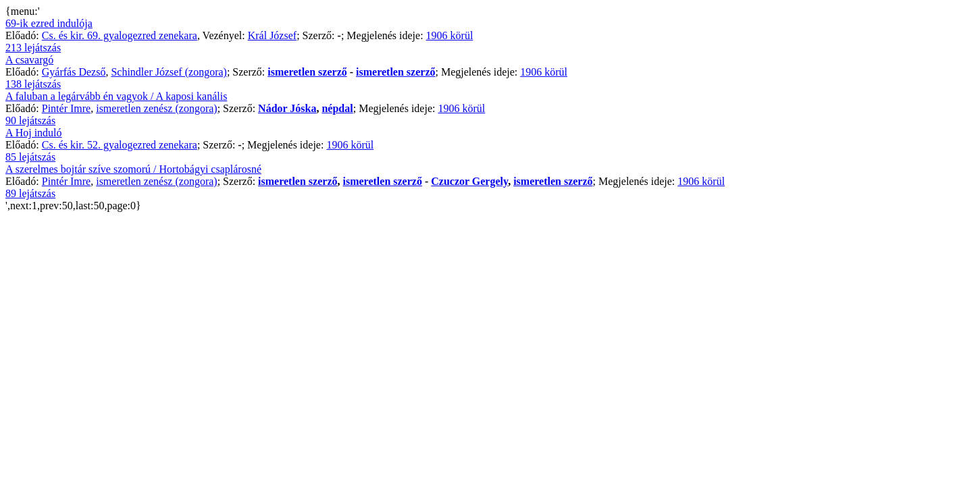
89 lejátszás (30, 193)
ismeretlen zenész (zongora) (156, 108)
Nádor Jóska (287, 108)
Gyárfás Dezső (74, 72)
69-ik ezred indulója (49, 23)
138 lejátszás (33, 84)
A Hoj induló (34, 133)
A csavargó (29, 60)
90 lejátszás (30, 120)
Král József (272, 35)
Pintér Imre (66, 108)
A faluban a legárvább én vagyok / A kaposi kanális (116, 96)
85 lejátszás (30, 157)
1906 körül (450, 35)
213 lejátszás (33, 48)
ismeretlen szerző (307, 72)
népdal (337, 108)
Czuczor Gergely (469, 181)
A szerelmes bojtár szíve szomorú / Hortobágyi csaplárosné (133, 169)
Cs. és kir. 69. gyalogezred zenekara (120, 35)
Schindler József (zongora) (169, 72)
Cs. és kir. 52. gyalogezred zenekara (120, 145)
